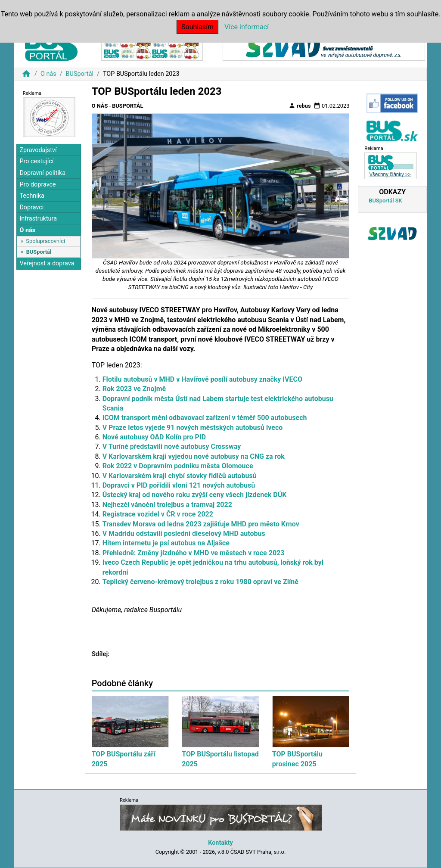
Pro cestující (36, 161)
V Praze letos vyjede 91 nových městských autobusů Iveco (193, 428)
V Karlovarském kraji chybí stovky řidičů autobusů (180, 476)
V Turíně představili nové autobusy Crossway (172, 446)
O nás (48, 74)
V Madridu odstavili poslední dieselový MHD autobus (184, 534)
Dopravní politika (42, 173)
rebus (300, 106)
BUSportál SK (385, 201)
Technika (32, 196)
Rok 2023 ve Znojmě (134, 389)
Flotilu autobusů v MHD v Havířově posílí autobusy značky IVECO (202, 379)
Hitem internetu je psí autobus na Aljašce (166, 543)
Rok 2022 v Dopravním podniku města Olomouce (178, 466)
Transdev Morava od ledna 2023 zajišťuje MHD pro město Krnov (201, 524)
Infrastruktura (38, 219)
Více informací (247, 27)
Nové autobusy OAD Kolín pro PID (154, 437)
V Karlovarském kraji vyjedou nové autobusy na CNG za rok (194, 456)
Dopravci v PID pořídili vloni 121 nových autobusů (179, 485)
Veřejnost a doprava (47, 263)
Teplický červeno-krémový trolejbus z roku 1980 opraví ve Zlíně (200, 582)
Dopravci (31, 207)
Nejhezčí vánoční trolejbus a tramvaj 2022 (167, 505)
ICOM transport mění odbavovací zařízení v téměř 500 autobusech (205, 418)
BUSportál (80, 74)
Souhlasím (197, 27)
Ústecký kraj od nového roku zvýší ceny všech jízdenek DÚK (195, 495)
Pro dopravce (37, 185)
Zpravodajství (38, 150)
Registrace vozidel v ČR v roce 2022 (158, 514)
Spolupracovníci (45, 241)
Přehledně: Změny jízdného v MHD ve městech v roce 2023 (194, 553)
